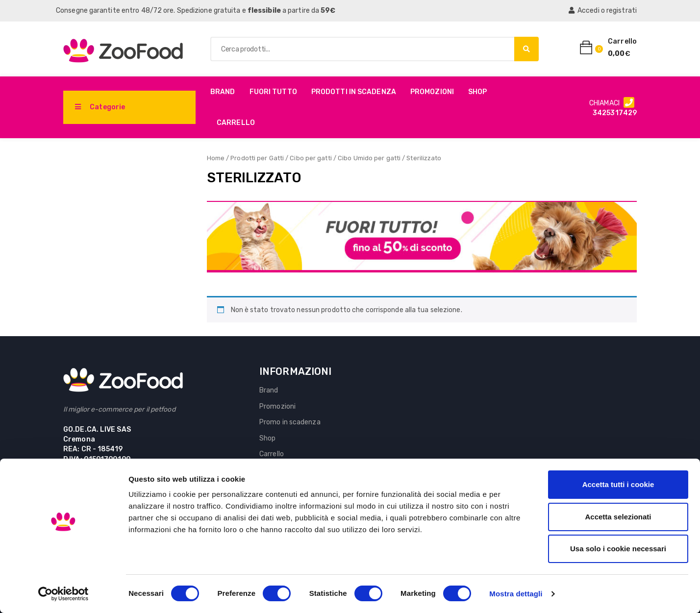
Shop (477, 92)
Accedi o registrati (603, 11)
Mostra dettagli (516, 594)
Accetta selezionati (618, 517)
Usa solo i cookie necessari (618, 549)
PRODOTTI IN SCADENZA (354, 92)
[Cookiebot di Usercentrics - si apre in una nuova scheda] (63, 594)
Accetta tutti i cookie (618, 484)
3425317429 (615, 113)
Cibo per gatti (311, 158)
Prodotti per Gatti (257, 158)
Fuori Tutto (273, 92)
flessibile (264, 11)
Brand (223, 92)
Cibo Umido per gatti (369, 158)
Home (216, 158)
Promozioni (432, 92)
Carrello (236, 123)
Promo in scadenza (290, 422)
